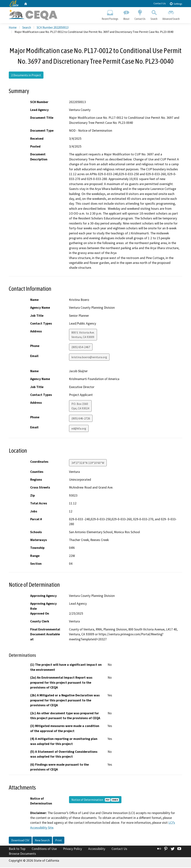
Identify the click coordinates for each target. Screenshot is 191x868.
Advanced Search (171, 14)
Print (59, 841)
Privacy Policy (72, 849)
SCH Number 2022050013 (53, 28)
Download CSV (20, 841)
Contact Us (160, 3)
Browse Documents (22, 854)
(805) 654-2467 (81, 348)
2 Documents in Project (26, 75)
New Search (42, 841)
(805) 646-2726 (81, 419)
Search (154, 14)
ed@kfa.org (79, 429)
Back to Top (17, 849)
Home (13, 28)
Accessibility (97, 849)
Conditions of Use (44, 849)
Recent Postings (110, 14)
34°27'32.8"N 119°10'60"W (88, 463)
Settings (176, 4)
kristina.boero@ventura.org (89, 358)
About (126, 14)
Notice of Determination (95, 800)
